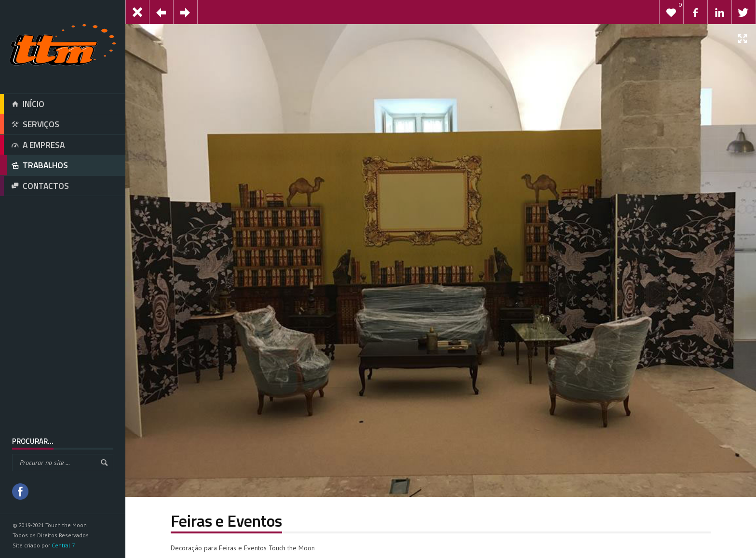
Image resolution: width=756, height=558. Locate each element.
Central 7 (63, 545)
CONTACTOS (34, 186)
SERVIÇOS (30, 124)
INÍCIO (22, 104)
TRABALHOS (34, 165)
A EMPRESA (32, 145)
